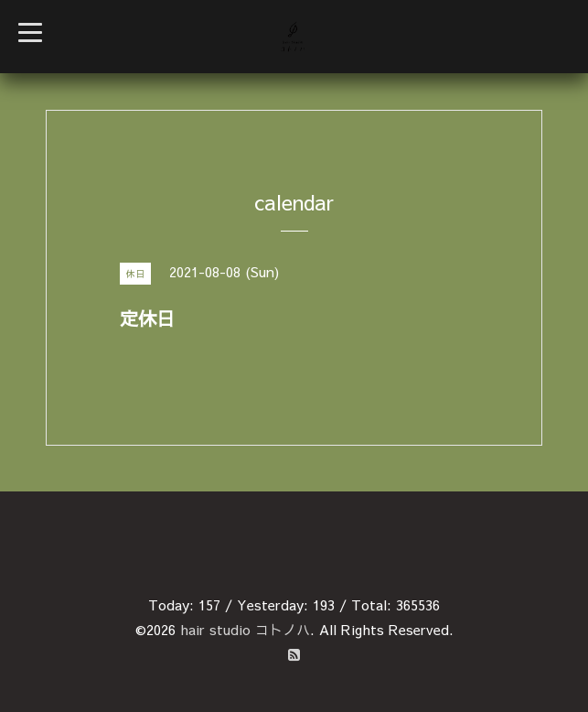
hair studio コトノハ (245, 629)
